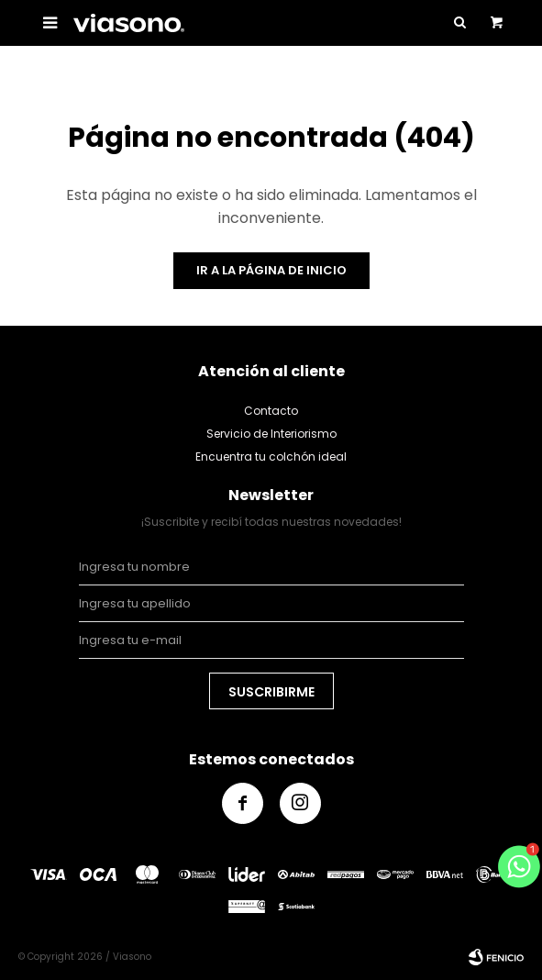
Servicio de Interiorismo (271, 434)
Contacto (271, 411)
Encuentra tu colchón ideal (271, 457)
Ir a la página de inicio (271, 270)
